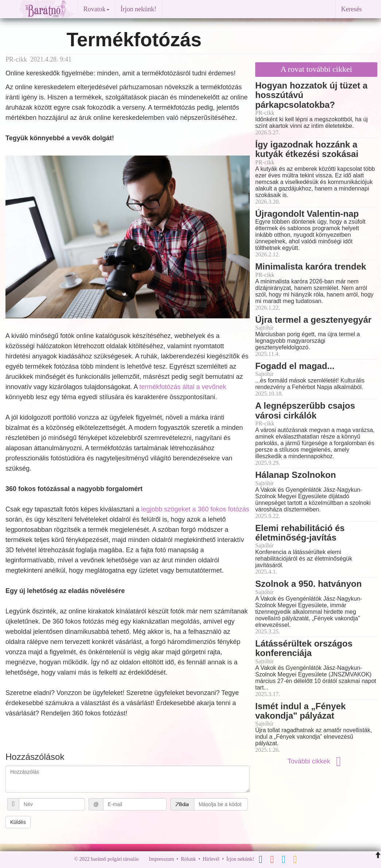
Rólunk (188, 859)
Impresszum (162, 859)
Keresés (352, 9)
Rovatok (96, 9)
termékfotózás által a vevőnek (183, 387)
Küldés (18, 822)
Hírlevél (211, 859)
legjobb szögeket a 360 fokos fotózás (195, 509)
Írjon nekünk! (139, 9)
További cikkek (316, 761)
